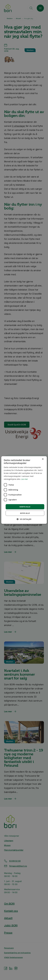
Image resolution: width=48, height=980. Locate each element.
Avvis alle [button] (25, 513)
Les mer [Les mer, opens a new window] (25, 479)
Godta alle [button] (25, 507)
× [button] (43, 459)
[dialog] (24, 490)
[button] (24, 519)
